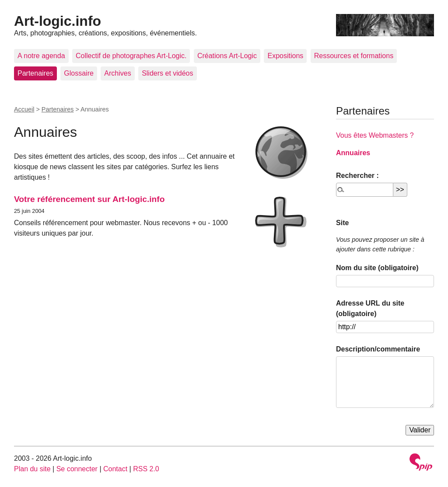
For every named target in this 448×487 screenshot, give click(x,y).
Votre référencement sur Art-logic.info (89, 199)
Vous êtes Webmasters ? (375, 135)
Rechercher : (357, 176)
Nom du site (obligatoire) (377, 268)
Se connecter (77, 469)
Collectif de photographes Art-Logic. (131, 56)
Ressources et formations (354, 56)
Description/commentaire (378, 349)
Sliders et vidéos (167, 73)
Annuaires (353, 153)
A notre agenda (41, 56)
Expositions (285, 56)
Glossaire (79, 73)
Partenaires (35, 73)
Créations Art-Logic (227, 56)
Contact (115, 469)
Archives (117, 73)
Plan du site (32, 469)
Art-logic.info (58, 21)
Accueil (24, 109)
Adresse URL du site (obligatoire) (370, 308)
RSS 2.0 (146, 469)
